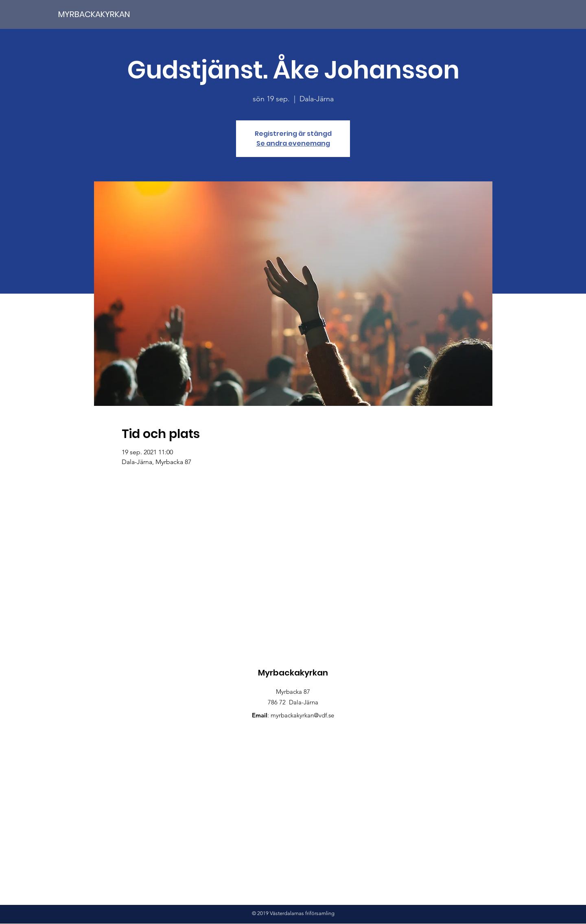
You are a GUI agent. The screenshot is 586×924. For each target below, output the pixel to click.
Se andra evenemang (293, 143)
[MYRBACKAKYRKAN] (110, 14)
